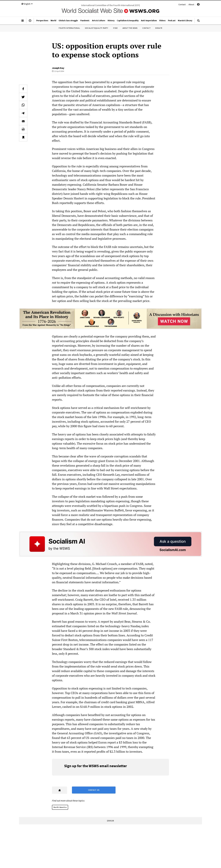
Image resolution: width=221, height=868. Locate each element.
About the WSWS (130, 28)
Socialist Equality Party (96, 28)
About (191, 4)
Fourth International (69, 28)
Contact (182, 4)
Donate (159, 28)
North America (60, 807)
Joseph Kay (58, 68)
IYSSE (115, 28)
